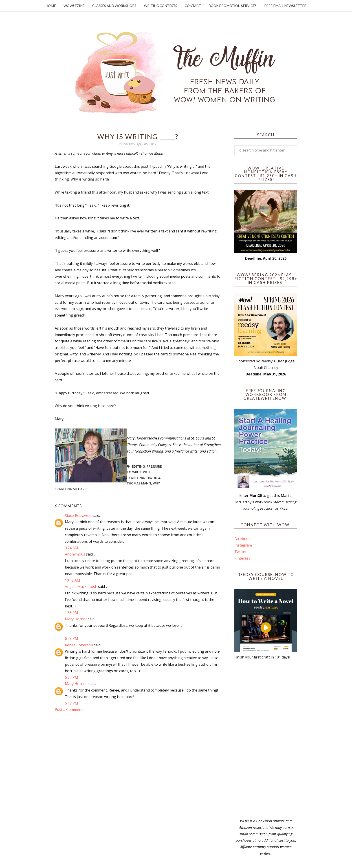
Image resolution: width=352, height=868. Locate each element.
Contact (193, 6)
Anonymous (75, 554)
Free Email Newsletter (285, 6)
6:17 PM (71, 703)
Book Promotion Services (233, 6)
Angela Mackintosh (81, 587)
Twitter (241, 552)
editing (138, 466)
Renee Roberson (79, 645)
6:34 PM (71, 677)
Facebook (242, 539)
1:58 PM (71, 613)
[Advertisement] (266, 739)
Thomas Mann (139, 483)
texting (153, 478)
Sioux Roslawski (78, 515)
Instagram (243, 545)
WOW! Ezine (74, 6)
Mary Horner (76, 619)
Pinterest (242, 558)
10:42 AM (73, 580)
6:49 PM (71, 638)
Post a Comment (69, 710)
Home (51, 6)
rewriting (135, 478)
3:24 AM (71, 548)
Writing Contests (161, 6)
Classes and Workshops (114, 6)
